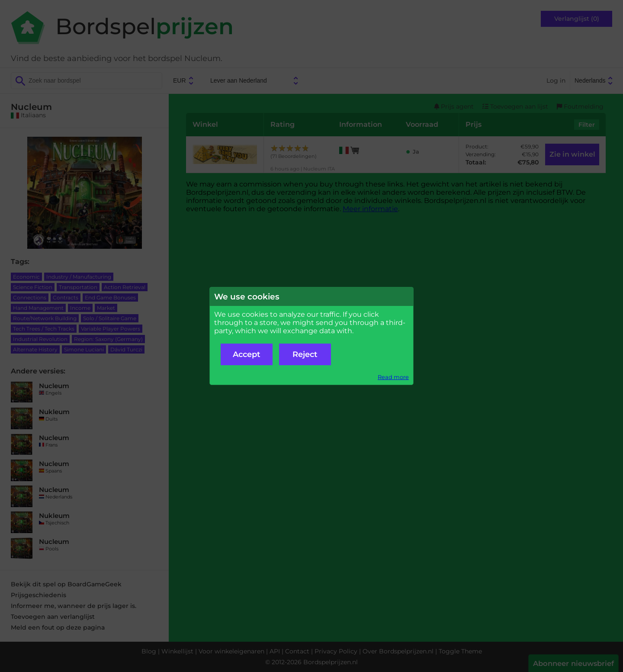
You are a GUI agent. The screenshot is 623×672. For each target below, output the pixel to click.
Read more (393, 377)
